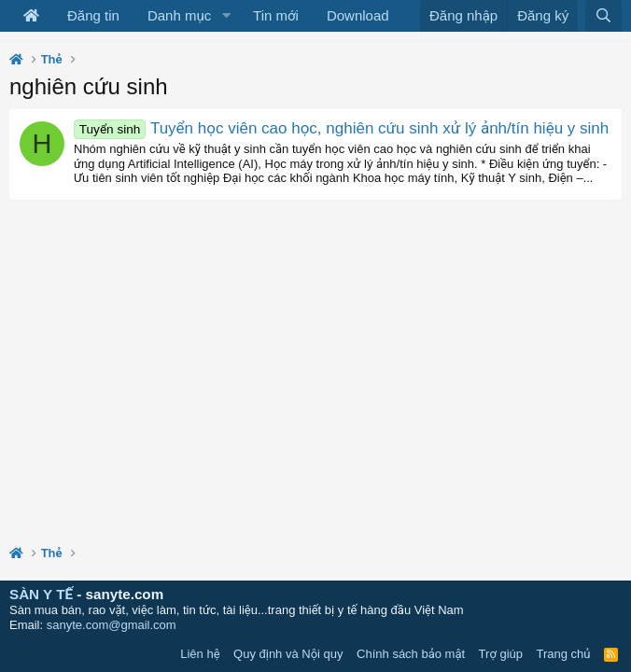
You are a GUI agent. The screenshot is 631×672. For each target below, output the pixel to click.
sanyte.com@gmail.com (112, 625)
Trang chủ (564, 654)
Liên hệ (200, 654)
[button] (226, 16)
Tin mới (276, 15)
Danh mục (179, 15)
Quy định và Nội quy (288, 654)
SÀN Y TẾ (41, 594)
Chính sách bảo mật (411, 654)
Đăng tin (93, 15)
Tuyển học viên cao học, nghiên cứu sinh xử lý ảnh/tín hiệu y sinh (341, 128)
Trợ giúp (501, 654)
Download (358, 15)
